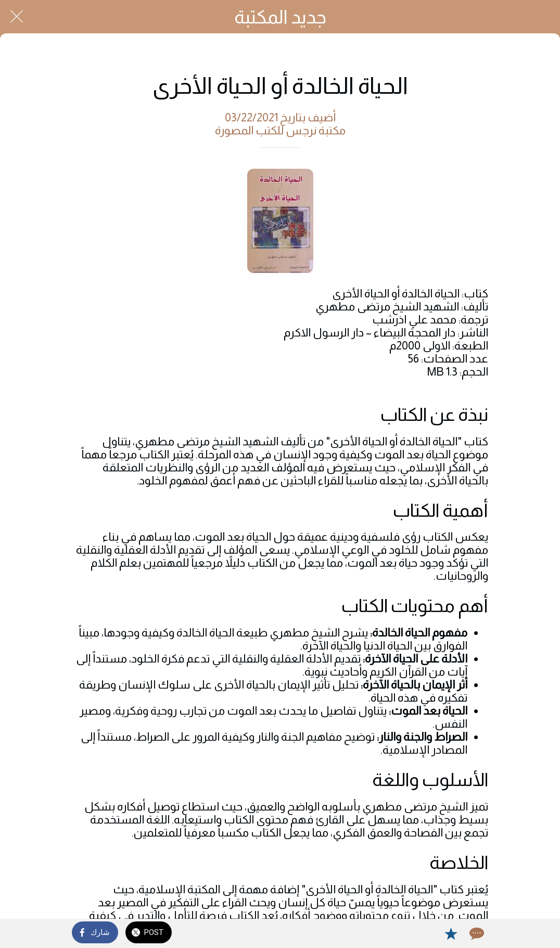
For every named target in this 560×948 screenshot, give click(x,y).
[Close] (17, 17)
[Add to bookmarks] (451, 933)
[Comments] (476, 933)
